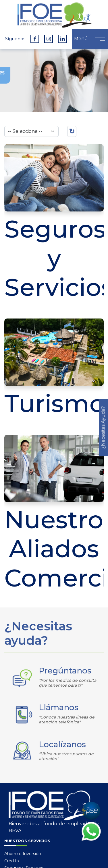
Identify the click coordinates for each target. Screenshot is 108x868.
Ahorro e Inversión (23, 854)
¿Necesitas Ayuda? (103, 427)
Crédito (12, 861)
